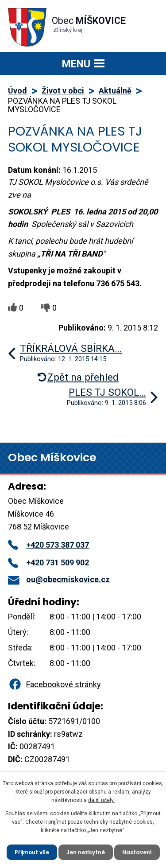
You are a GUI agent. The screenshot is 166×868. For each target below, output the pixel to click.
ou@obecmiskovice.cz (59, 579)
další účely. (101, 800)
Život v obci (63, 91)
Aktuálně (115, 91)
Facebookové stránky (54, 684)
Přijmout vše (32, 852)
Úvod (17, 91)
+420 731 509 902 (48, 562)
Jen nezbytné (86, 852)
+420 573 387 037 (48, 545)
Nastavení (137, 852)
